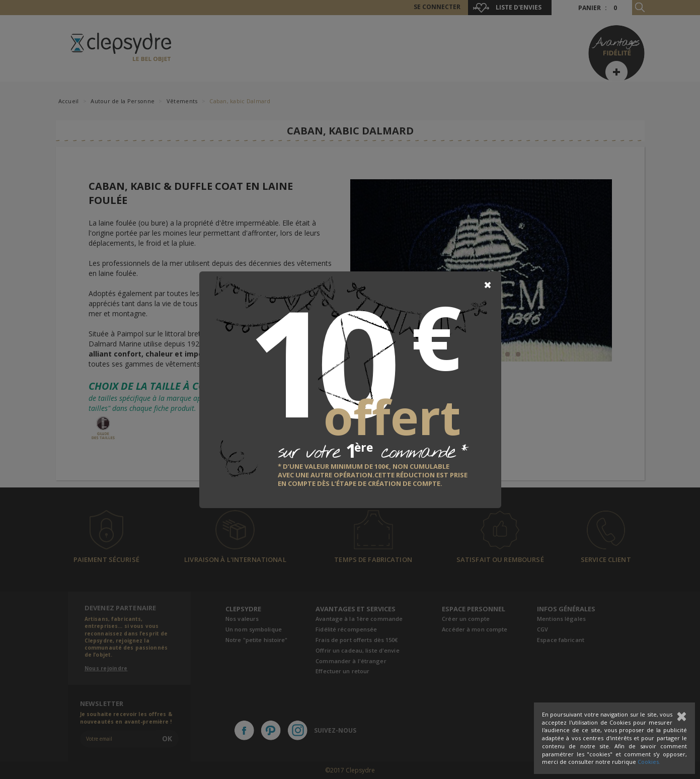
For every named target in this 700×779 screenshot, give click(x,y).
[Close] (488, 285)
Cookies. (649, 762)
